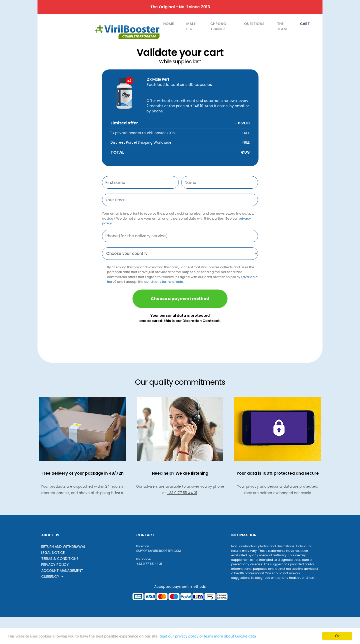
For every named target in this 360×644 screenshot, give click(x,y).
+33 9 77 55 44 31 (182, 493)
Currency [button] (51, 577)
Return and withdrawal (63, 547)
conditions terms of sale (164, 282)
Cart (305, 24)
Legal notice (53, 553)
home (168, 24)
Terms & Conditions (60, 559)
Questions (254, 24)
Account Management (62, 571)
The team (282, 26)
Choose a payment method (180, 299)
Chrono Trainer (218, 26)
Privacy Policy (55, 565)
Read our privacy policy (178, 636)
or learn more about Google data (228, 636)
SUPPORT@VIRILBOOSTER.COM (158, 551)
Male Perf (191, 26)
